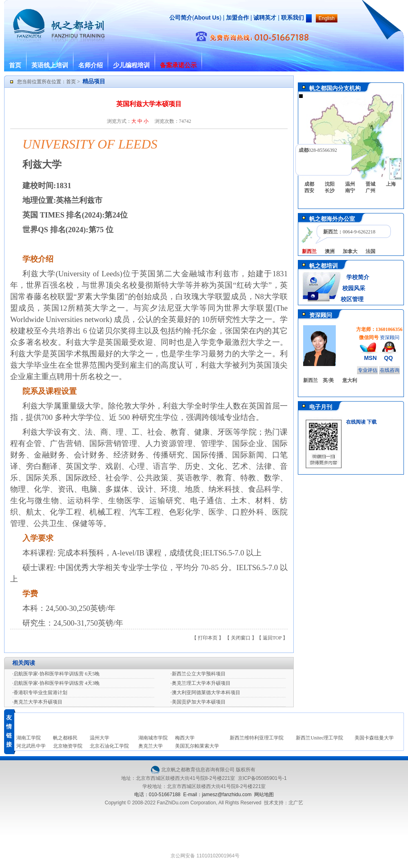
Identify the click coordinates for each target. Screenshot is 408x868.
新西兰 (310, 380)
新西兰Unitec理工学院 (319, 738)
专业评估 (368, 370)
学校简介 (358, 277)
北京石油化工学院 (109, 746)
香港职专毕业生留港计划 (40, 693)
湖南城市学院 (153, 738)
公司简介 (181, 18)
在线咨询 (390, 370)
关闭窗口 (241, 638)
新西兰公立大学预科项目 (199, 674)
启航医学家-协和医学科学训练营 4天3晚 (57, 683)
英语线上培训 (50, 65)
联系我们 (293, 18)
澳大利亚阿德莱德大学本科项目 (206, 693)
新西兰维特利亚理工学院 (257, 738)
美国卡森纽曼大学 (374, 738)
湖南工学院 (29, 738)
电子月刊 (321, 407)
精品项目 (94, 81)
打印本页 (208, 638)
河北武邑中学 (31, 746)
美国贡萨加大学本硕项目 (199, 702)
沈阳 (330, 184)
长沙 (330, 191)
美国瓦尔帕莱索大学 (197, 746)
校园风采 (353, 288)
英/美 (328, 380)
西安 (309, 191)
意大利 (350, 380)
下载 (372, 422)
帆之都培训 (324, 266)
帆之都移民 (65, 738)
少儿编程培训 (131, 65)
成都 (309, 184)
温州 (350, 184)
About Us (207, 18)
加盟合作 (237, 18)
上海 (391, 184)
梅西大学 (185, 738)
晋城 (370, 184)
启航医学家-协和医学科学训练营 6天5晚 (57, 674)
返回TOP (272, 638)
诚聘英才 (265, 18)
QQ (388, 358)
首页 (15, 65)
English (327, 18)
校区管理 (352, 299)
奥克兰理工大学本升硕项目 (201, 683)
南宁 (350, 191)
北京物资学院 (68, 746)
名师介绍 (91, 65)
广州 (370, 191)
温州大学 (100, 738)
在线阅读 (356, 422)
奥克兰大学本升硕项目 (38, 702)
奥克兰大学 (151, 746)
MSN (370, 358)
